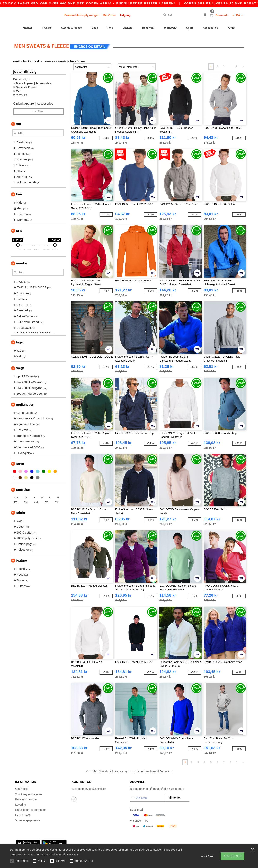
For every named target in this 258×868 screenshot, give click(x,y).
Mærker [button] (22, 260)
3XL (26, 499)
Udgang (125, 15)
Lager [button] (20, 339)
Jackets (128, 28)
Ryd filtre (38, 108)
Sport (190, 28)
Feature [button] (21, 557)
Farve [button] (20, 461)
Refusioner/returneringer (30, 807)
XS (26, 494)
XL (58, 494)
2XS (16, 494)
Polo (110, 28)
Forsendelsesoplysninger (82, 15)
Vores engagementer (28, 817)
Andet (231, 28)
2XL (16, 499)
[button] (206, 15)
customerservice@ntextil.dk (89, 786)
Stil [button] (18, 121)
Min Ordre (109, 15)
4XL (37, 499)
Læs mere (72, 855)
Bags (95, 28)
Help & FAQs (23, 812)
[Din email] (148, 795)
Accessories (211, 28)
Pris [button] (19, 227)
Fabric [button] (21, 509)
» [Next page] (243, 63)
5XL (47, 499)
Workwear (170, 28)
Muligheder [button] (25, 401)
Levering (21, 801)
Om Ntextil (22, 786)
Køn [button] (19, 191)
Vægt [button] (20, 365)
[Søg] (181, 15)
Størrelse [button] (23, 486)
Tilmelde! (174, 794)
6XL (57, 499)
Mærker (28, 28)
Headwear (148, 28)
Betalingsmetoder (26, 796)
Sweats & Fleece (72, 28)
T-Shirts (47, 28)
